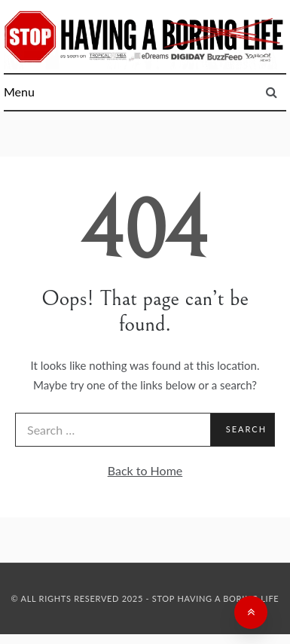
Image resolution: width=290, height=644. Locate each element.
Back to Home (145, 470)
